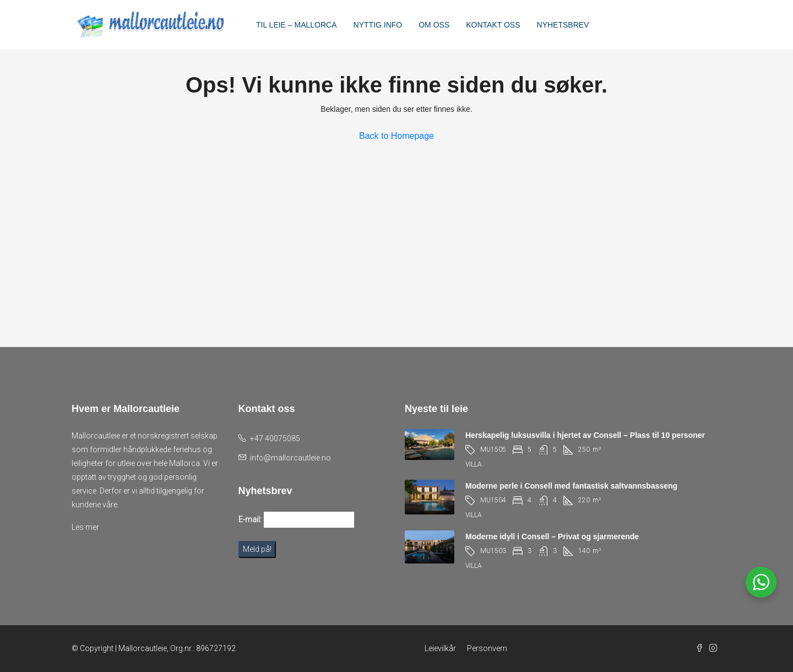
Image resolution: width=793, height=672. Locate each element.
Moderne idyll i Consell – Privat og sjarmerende (552, 536)
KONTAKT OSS (493, 25)
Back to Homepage (397, 136)
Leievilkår (440, 648)
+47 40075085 (275, 438)
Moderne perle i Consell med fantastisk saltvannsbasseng (571, 486)
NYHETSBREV (563, 25)
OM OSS (434, 25)
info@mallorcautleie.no (290, 458)
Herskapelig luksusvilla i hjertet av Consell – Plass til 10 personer (585, 435)
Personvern (487, 648)
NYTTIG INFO (378, 25)
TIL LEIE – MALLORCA (297, 25)
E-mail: (250, 519)
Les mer (85, 527)
